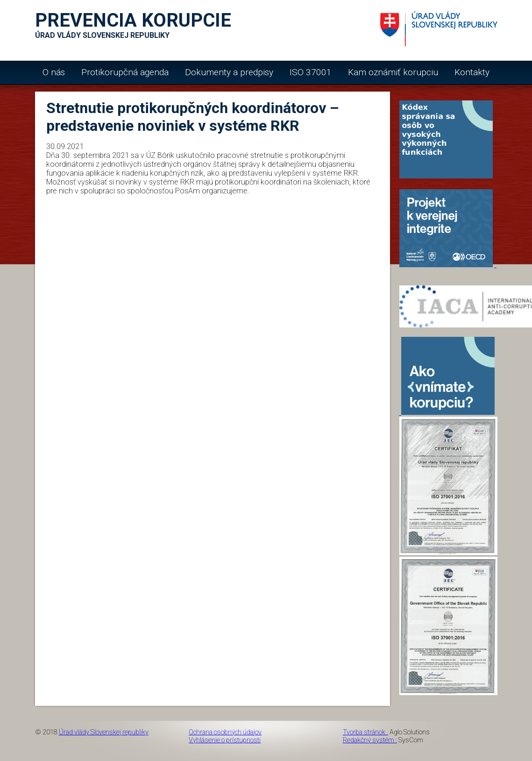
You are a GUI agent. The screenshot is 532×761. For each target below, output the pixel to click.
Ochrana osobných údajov (225, 732)
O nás (54, 72)
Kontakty (472, 72)
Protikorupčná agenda (125, 72)
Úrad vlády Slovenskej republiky (104, 732)
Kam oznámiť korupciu (393, 72)
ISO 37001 (311, 72)
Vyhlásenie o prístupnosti (225, 740)
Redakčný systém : (370, 740)
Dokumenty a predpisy (229, 72)
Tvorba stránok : (365, 732)
